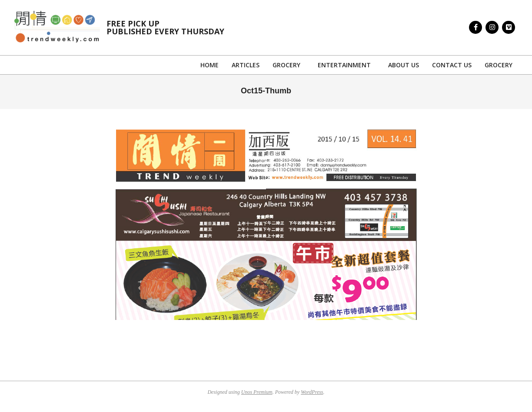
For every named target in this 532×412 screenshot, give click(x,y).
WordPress (312, 392)
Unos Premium (257, 392)
